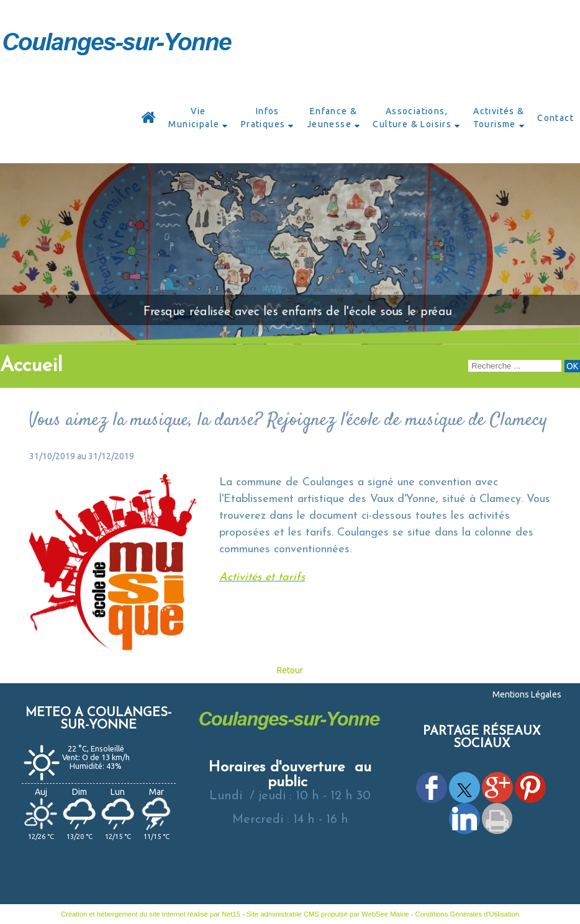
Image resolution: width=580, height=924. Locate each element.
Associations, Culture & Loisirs (412, 118)
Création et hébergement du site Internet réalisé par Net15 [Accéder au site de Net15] (151, 914)
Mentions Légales (527, 694)
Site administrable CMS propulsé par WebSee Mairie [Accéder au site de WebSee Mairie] (328, 914)
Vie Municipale (194, 118)
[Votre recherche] (515, 366)
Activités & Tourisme (499, 118)
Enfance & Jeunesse (332, 118)
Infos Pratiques (263, 118)
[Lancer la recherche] (572, 366)
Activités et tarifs (262, 577)
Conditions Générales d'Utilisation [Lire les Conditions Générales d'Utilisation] (468, 914)
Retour (290, 670)
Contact (555, 118)
